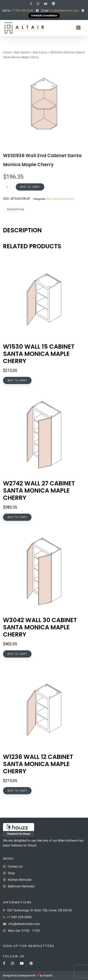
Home (7, 52)
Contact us (15, 867)
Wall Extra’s (40, 52)
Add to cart (30, 187)
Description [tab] (16, 210)
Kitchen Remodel (20, 880)
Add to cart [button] (17, 380)
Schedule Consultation (44, 15)
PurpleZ (48, 976)
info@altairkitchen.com (64, 11)
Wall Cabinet (22, 52)
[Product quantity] (7, 187)
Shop (11, 873)
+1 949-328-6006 (22, 11)
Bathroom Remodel (21, 886)
